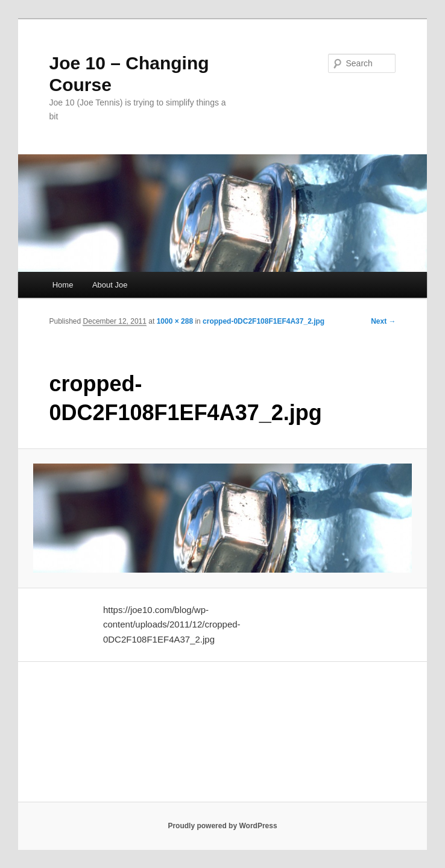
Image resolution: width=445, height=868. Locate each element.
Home (63, 285)
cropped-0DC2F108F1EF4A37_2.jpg (264, 321)
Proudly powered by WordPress (222, 826)
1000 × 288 (175, 321)
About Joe (110, 285)
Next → (383, 321)
